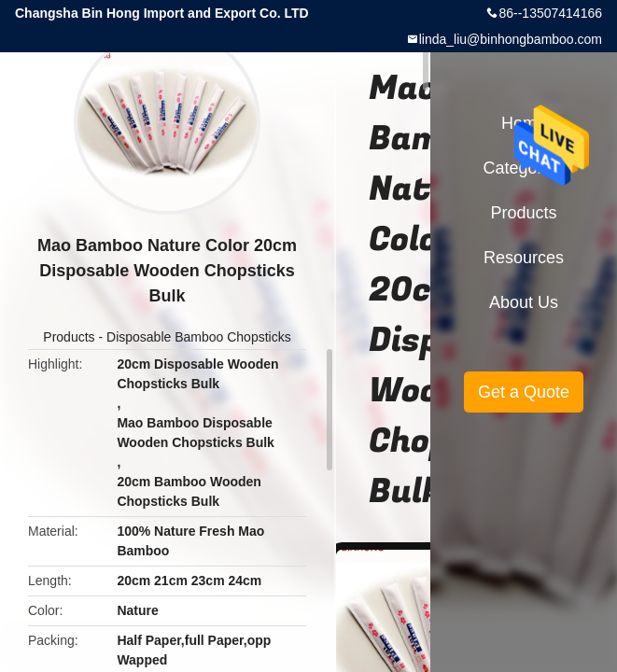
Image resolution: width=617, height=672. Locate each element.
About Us (524, 302)
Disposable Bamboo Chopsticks (199, 337)
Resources (524, 258)
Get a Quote (524, 392)
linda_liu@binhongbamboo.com (511, 39)
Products (69, 337)
